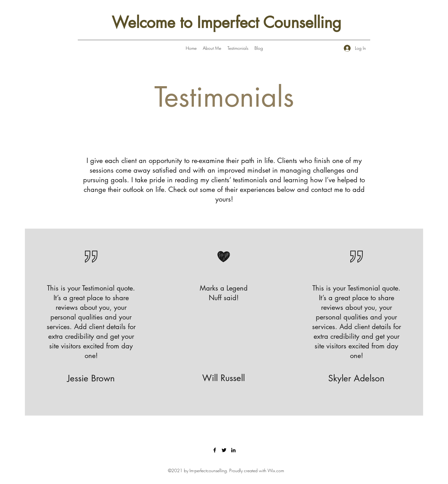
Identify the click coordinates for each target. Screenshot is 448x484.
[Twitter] (224, 450)
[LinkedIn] (233, 450)
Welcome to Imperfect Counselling (226, 22)
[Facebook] (215, 450)
